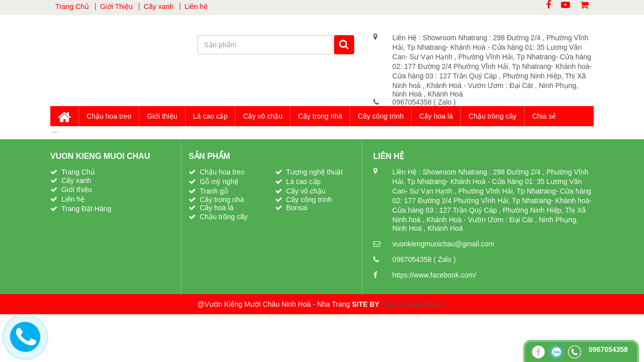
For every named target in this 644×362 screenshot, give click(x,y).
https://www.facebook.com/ (434, 275)
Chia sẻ (544, 116)
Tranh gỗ (214, 191)
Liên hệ (196, 7)
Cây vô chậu (263, 116)
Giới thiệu (162, 116)
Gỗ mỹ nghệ (219, 182)
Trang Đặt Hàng (86, 209)
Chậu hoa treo (109, 116)
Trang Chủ (72, 7)
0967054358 (413, 102)
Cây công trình (381, 116)
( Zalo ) (445, 102)
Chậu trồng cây (492, 116)
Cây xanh (159, 7)
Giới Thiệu (116, 7)
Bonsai (297, 208)
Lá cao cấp (211, 116)
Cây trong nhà (320, 116)
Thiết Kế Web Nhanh (414, 304)
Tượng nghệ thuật (315, 172)
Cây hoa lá (436, 116)
